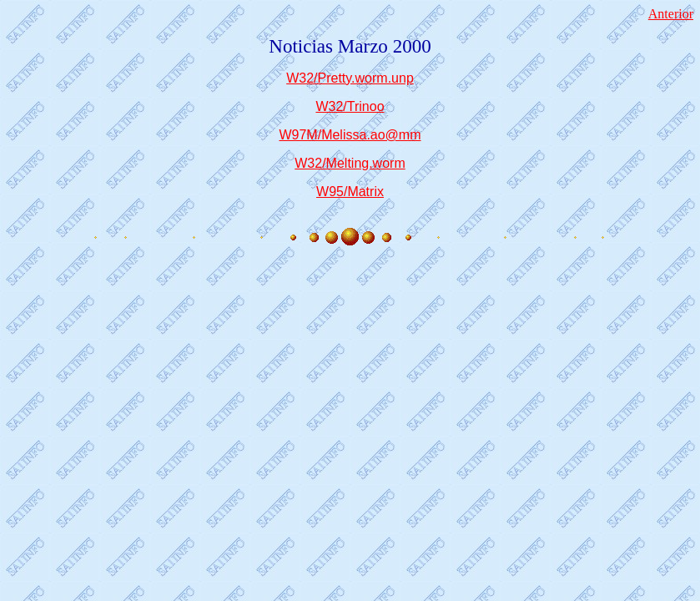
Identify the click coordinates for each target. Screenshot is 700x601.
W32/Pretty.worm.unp (350, 78)
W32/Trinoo (350, 106)
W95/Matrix (350, 192)
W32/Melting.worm (350, 163)
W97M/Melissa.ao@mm (350, 135)
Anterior (671, 14)
